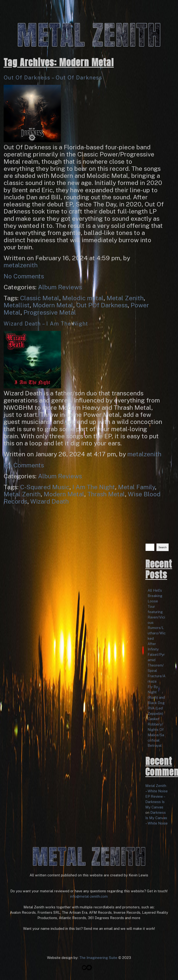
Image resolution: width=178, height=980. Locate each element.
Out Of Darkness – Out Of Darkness (53, 77)
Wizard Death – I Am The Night (46, 324)
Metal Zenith (125, 298)
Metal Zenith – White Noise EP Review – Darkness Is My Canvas (157, 796)
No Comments (24, 276)
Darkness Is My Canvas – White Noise (157, 818)
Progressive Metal (50, 312)
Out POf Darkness (102, 305)
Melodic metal (83, 298)
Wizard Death (49, 501)
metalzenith (21, 265)
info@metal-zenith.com (89, 896)
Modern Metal (53, 305)
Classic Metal (40, 298)
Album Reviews (60, 287)
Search (150, 541)
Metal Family (136, 487)
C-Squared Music (45, 487)
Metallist (17, 305)
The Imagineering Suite (98, 958)
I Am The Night (94, 487)
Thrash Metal (106, 494)
